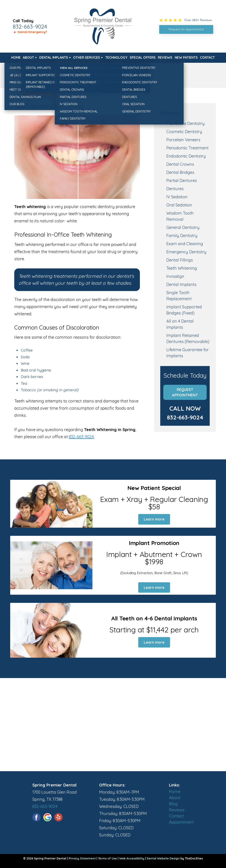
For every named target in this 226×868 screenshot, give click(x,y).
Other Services (87, 57)
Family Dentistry (182, 235)
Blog (173, 804)
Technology (116, 57)
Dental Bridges (180, 172)
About (28, 57)
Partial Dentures (182, 180)
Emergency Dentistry (186, 252)
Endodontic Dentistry (186, 156)
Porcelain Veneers (183, 140)
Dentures (175, 189)
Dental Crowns (180, 164)
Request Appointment (185, 392)
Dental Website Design (163, 858)
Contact (207, 57)
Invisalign (175, 276)
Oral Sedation (179, 205)
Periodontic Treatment (187, 148)
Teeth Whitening (182, 268)
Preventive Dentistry (185, 123)
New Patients (186, 57)
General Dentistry (183, 227)
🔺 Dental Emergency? (30, 32)
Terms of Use (108, 858)
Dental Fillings (180, 260)
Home (16, 57)
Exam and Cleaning (185, 244)
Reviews (165, 57)
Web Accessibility (132, 858)
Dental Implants (54, 57)
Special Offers (143, 57)
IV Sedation (177, 197)
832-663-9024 (30, 26)
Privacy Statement (82, 858)
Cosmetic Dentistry (184, 132)
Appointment (181, 822)
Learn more (154, 519)
